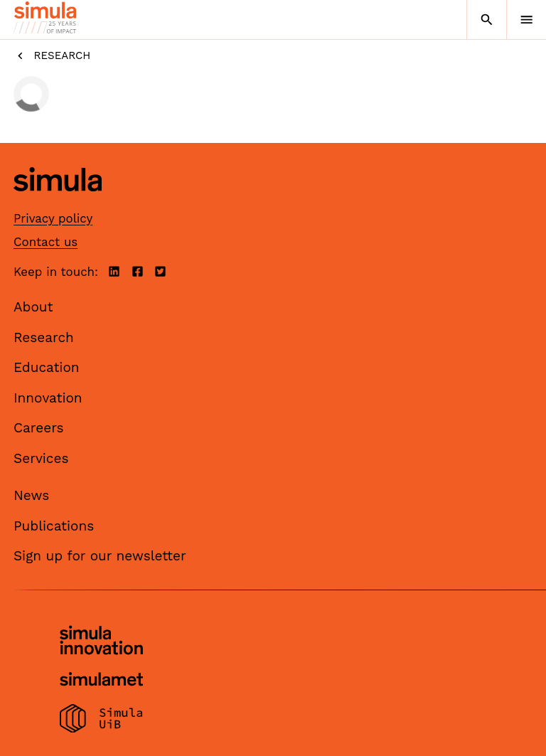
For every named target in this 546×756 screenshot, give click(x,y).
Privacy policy (53, 218)
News (31, 495)
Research (52, 56)
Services (41, 458)
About (33, 307)
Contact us (45, 242)
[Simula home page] (58, 202)
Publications (54, 526)
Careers (39, 428)
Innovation (48, 398)
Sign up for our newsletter (100, 556)
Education (47, 367)
